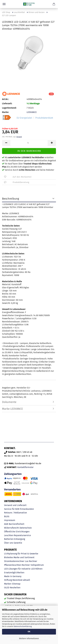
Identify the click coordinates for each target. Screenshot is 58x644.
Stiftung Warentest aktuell (17, 580)
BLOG (7, 516)
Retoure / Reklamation (15, 513)
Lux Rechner (31, 561)
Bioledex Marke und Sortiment (19, 557)
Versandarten (12, 490)
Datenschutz (26, 528)
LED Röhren (37, 569)
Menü (4, 4)
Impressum (10, 520)
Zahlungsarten (13, 474)
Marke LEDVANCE (12, 409)
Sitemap (16, 584)
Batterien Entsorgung (15, 539)
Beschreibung (11, 199)
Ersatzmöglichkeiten (14, 573)
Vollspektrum (37, 565)
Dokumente (9, 402)
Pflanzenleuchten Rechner (17, 565)
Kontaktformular (25, 467)
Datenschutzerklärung (23, 626)
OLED (7, 588)
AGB (6, 524)
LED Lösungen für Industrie (17, 569)
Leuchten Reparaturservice (17, 535)
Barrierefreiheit (17, 524)
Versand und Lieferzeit (15, 505)
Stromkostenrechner (14, 561)
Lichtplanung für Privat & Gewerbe (21, 554)
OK (29, 632)
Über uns (9, 543)
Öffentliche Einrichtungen (17, 532)
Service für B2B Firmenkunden (19, 509)
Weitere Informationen (29, 639)
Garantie (18, 543)
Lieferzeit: (7, 104)
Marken (8, 584)
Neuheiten (15, 588)
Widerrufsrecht (11, 528)
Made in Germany (13, 576)
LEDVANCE (32, 112)
